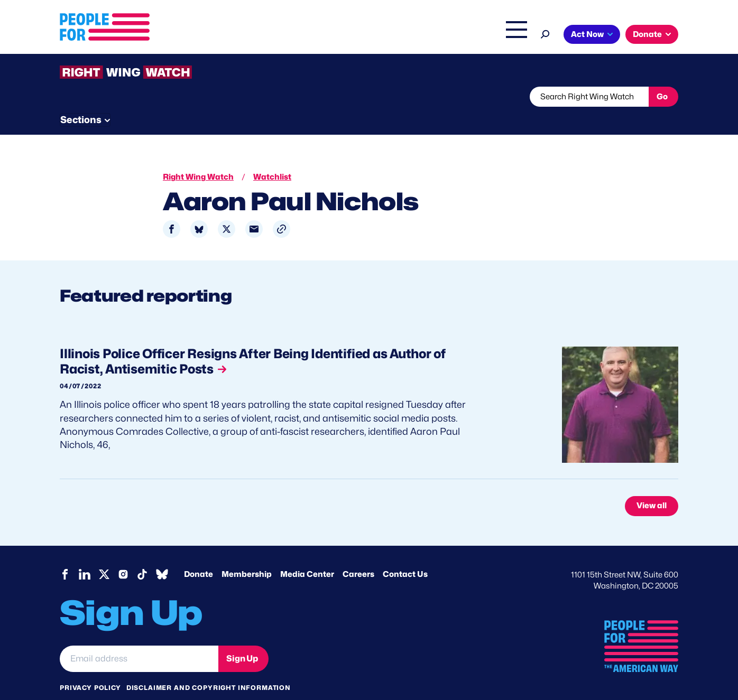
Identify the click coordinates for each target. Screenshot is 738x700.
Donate (647, 34)
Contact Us (405, 554)
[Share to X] (227, 209)
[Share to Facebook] (172, 209)
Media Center (307, 554)
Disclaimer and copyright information (209, 668)
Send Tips (404, 97)
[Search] (545, 33)
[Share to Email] (254, 209)
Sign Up (242, 638)
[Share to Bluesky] (199, 209)
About (233, 35)
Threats (136, 97)
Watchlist (198, 97)
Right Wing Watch (405, 35)
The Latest (469, 35)
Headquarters (335, 35)
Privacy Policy (90, 668)
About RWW (260, 97)
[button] (282, 209)
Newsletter (333, 97)
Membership (247, 554)
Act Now (587, 34)
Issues (276, 35)
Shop (509, 35)
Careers (358, 554)
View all (652, 486)
